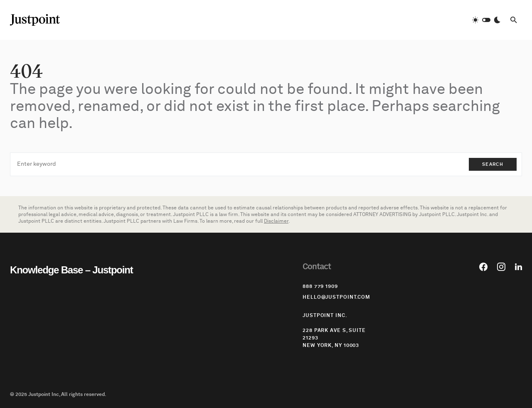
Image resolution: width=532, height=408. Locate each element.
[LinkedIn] (518, 267)
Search (493, 164)
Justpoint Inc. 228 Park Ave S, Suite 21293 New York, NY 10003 (334, 330)
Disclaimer (276, 221)
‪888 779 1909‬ (320, 286)
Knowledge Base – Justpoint (71, 270)
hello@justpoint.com (336, 297)
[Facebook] (483, 267)
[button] (486, 20)
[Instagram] (501, 267)
